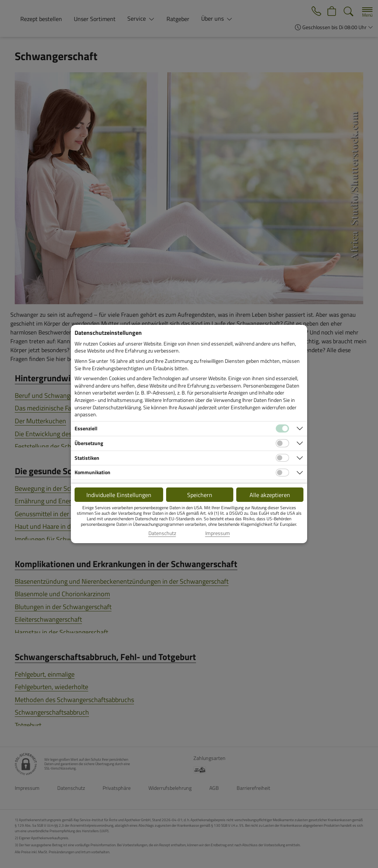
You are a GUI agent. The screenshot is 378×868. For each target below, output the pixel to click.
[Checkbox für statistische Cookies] (282, 458)
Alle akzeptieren (270, 495)
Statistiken (87, 458)
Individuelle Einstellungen (119, 495)
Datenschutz (162, 533)
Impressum (218, 533)
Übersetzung (89, 443)
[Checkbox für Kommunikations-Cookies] (282, 473)
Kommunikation (92, 472)
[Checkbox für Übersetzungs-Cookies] (282, 443)
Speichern (200, 495)
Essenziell (86, 428)
